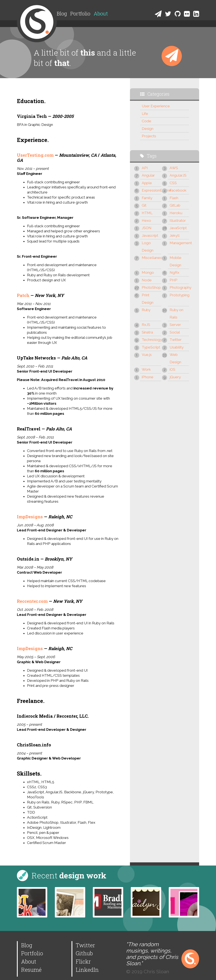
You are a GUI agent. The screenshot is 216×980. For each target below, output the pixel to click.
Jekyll (175, 235)
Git (144, 205)
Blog (62, 14)
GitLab (175, 205)
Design (148, 129)
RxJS (146, 325)
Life (145, 114)
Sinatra (147, 332)
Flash (174, 198)
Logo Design (148, 247)
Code (146, 121)
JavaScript (178, 228)
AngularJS (178, 175)
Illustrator (178, 220)
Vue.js (147, 355)
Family (147, 198)
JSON (147, 228)
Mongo (148, 272)
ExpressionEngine (151, 190)
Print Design (148, 299)
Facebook (178, 190)
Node (147, 280)
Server (175, 325)
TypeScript (151, 347)
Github (84, 953)
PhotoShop (151, 287)
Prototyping (179, 295)
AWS (174, 168)
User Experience (156, 106)
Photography (179, 287)
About (101, 14)
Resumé (31, 970)
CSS (173, 183)
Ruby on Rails (176, 314)
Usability (177, 347)
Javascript (150, 235)
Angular (148, 175)
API (145, 168)
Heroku (176, 213)
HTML (147, 213)
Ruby (146, 310)
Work (146, 369)
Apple (147, 183)
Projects (149, 136)
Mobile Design (175, 261)
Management (179, 243)
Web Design (175, 358)
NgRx (174, 272)
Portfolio (80, 14)
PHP (173, 280)
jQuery (175, 377)
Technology (151, 340)
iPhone (148, 377)
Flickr (83, 961)
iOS (172, 369)
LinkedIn (87, 970)
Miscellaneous (151, 258)
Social (175, 332)
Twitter (176, 340)
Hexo (146, 220)
